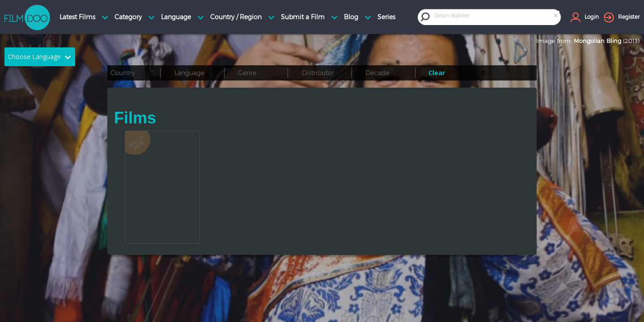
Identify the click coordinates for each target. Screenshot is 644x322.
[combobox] (496, 17)
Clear (437, 73)
